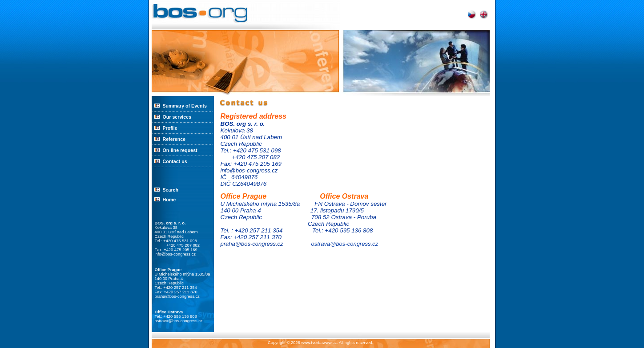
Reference (174, 139)
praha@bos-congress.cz (177, 296)
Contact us (175, 161)
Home (169, 200)
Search (171, 190)
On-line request (180, 150)
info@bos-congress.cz (175, 254)
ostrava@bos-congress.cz (179, 321)
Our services (177, 117)
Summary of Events (185, 106)
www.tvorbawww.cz (319, 343)
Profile (170, 128)
